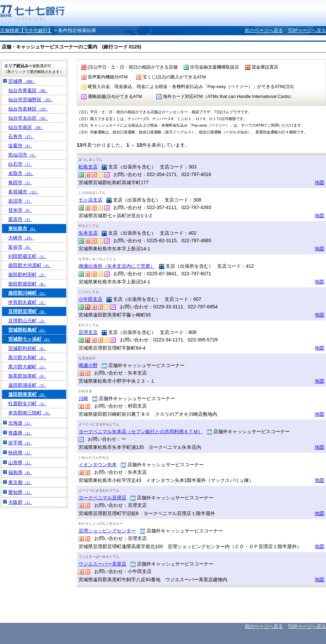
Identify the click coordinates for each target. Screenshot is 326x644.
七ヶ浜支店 (90, 200)
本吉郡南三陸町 (30, 413)
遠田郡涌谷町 (27, 385)
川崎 (83, 398)
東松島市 (23, 229)
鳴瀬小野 (88, 365)
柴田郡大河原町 (30, 265)
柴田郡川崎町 (27, 293)
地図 (320, 182)
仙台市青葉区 (28, 90)
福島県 (20, 472)
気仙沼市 (23, 155)
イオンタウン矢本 (98, 465)
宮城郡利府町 (27, 348)
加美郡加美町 (27, 376)
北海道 (20, 423)
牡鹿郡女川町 (27, 404)
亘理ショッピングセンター (107, 531)
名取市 (21, 173)
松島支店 (88, 167)
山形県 (20, 463)
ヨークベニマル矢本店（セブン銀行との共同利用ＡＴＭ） (141, 431)
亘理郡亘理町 (27, 311)
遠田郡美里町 (27, 394)
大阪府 (20, 502)
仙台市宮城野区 (31, 100)
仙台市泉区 (26, 127)
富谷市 (20, 247)
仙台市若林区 (28, 109)
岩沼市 (20, 201)
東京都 (20, 482)
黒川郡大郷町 (27, 367)
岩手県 (20, 443)
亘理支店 (88, 332)
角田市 (20, 182)
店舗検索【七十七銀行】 (26, 30)
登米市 (20, 210)
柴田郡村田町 (27, 275)
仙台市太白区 (28, 118)
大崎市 (21, 238)
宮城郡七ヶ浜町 (30, 339)
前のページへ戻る (264, 30)
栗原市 (20, 219)
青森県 (20, 433)
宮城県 (22, 81)
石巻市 (21, 136)
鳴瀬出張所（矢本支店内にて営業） (117, 266)
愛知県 (20, 492)
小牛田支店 (90, 299)
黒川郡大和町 (27, 357)
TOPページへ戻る (307, 30)
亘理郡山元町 (27, 321)
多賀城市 (23, 192)
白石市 (20, 164)
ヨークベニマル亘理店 (102, 498)
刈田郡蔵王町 (27, 256)
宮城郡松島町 (27, 330)
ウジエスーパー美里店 (102, 564)
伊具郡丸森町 (27, 302)
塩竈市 (20, 146)
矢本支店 (88, 233)
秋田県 (20, 453)
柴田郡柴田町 (27, 284)
